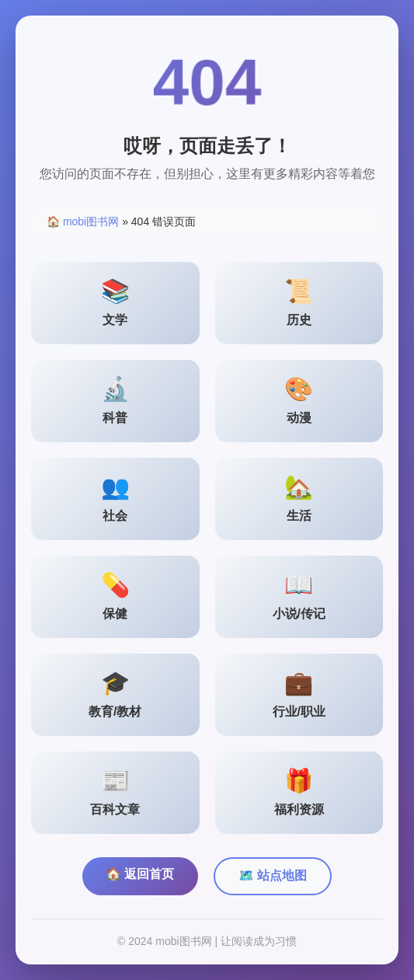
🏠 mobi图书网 (83, 221)
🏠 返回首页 (140, 874)
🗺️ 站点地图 (273, 875)
